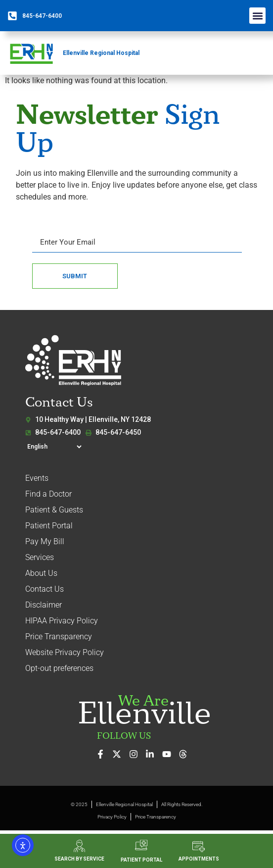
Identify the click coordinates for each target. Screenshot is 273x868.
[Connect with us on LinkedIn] (153, 754)
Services (40, 557)
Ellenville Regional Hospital (101, 53)
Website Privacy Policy (65, 652)
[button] (257, 16)
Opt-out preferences (59, 668)
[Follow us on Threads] (186, 754)
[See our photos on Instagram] (136, 754)
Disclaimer (44, 605)
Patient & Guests (54, 510)
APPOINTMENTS (199, 859)
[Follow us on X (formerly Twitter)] (119, 754)
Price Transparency (59, 637)
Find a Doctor (48, 494)
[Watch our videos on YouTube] (169, 754)
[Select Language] (54, 447)
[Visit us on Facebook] (103, 754)
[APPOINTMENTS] (199, 846)
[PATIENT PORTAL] (141, 845)
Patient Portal (49, 526)
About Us (41, 573)
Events (37, 478)
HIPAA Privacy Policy (62, 621)
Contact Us (45, 589)
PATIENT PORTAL (141, 860)
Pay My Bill (45, 541)
